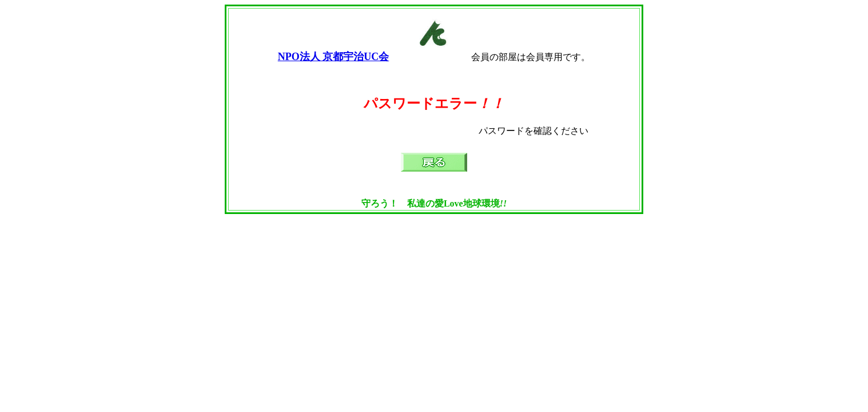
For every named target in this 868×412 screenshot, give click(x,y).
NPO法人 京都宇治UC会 (334, 57)
